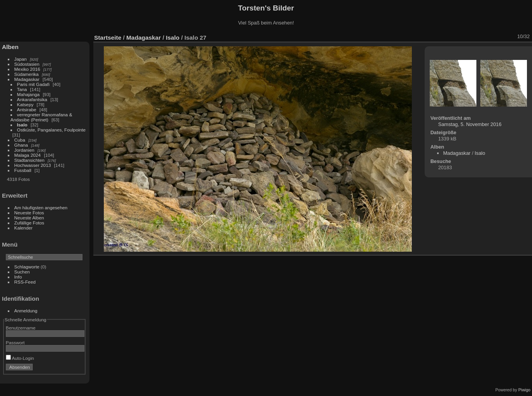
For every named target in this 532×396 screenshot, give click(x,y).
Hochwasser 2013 (33, 165)
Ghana (21, 145)
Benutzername (21, 328)
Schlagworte (27, 267)
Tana (22, 89)
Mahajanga (28, 94)
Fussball (23, 170)
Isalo (22, 125)
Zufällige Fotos (29, 223)
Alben (10, 47)
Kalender (24, 228)
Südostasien (27, 64)
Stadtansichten (30, 160)
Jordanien (24, 150)
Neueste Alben (29, 218)
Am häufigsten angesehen (41, 208)
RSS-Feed (25, 282)
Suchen (22, 272)
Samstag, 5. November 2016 (470, 124)
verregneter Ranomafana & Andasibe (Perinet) (41, 117)
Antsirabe (27, 110)
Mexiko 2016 (27, 69)
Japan (21, 59)
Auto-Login (20, 358)
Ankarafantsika (32, 99)
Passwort (15, 343)
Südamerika (27, 74)
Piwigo (524, 390)
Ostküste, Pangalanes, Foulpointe (52, 130)
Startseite (108, 38)
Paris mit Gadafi (33, 84)
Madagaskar (27, 79)
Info (18, 277)
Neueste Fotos (29, 213)
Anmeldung (26, 311)
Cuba (20, 140)
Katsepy (25, 104)
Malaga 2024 (28, 155)
